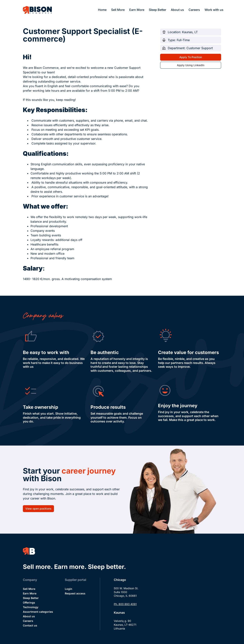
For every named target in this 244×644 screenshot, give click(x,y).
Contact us (30, 625)
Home (102, 10)
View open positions (38, 509)
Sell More (118, 10)
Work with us (214, 10)
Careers (194, 10)
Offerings (29, 603)
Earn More (137, 10)
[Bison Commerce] (37, 10)
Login (69, 589)
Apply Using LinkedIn (191, 65)
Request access (75, 593)
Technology (31, 607)
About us (177, 10)
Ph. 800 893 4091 (125, 604)
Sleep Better (158, 10)
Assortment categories (38, 612)
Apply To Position (191, 57)
